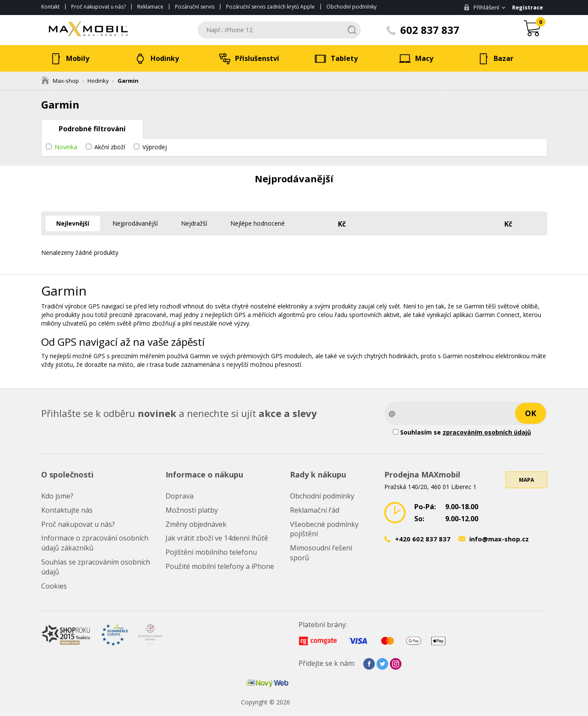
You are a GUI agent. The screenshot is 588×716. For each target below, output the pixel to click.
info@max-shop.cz (499, 539)
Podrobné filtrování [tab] (92, 129)
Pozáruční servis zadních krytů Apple (270, 7)
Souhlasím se (462, 432)
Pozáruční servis (195, 7)
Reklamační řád (315, 510)
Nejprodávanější (135, 223)
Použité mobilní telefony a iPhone (220, 566)
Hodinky (98, 81)
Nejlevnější (73, 223)
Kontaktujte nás (67, 510)
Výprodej (155, 147)
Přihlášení (481, 7)
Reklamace (150, 7)
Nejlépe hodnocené (258, 223)
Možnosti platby (192, 510)
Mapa (526, 480)
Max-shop (60, 81)
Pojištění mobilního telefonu (211, 552)
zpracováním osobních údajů (487, 432)
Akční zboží (110, 147)
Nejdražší (194, 223)
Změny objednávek (196, 524)
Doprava (179, 496)
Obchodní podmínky (351, 7)
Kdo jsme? (57, 496)
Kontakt (50, 7)
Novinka (66, 147)
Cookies (54, 586)
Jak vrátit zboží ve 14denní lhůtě (217, 538)
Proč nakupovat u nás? (98, 7)
